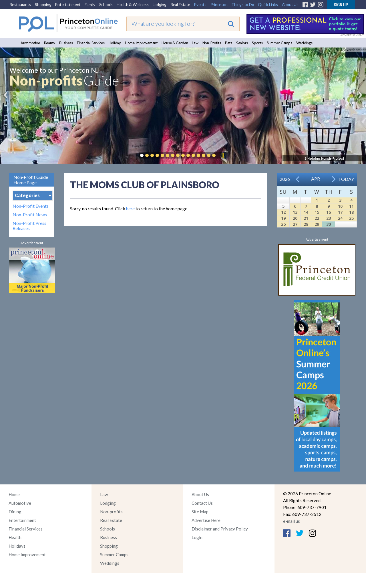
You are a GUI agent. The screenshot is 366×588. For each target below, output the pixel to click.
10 (340, 206)
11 (351, 206)
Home (14, 494)
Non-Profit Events (31, 206)
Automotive (30, 43)
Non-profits (111, 512)
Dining (15, 512)
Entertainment (68, 4)
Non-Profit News (30, 215)
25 (351, 218)
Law (195, 43)
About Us (290, 4)
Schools (106, 4)
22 (317, 218)
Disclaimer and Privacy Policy (220, 529)
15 (317, 212)
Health (15, 537)
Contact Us (202, 503)
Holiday (115, 43)
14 (306, 212)
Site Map (200, 512)
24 (340, 218)
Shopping (43, 4)
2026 (285, 179)
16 (329, 212)
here (130, 208)
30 (329, 224)
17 (340, 212)
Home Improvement (141, 43)
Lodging (160, 4)
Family (90, 4)
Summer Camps (280, 43)
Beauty (50, 43)
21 (306, 218)
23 (329, 218)
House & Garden (175, 43)
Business (66, 43)
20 (295, 218)
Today (346, 179)
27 (295, 224)
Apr (316, 179)
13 (295, 212)
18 (351, 212)
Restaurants (20, 4)
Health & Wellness (133, 4)
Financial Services (91, 43)
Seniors (242, 43)
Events (200, 4)
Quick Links (268, 4)
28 (306, 224)
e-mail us (292, 521)
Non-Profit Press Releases (29, 226)
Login (197, 537)
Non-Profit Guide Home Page (31, 180)
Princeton (219, 4)
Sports (257, 43)
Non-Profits (212, 43)
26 (283, 224)
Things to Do (243, 4)
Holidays (17, 546)
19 (283, 218)
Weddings (304, 43)
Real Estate (180, 4)
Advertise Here (206, 520)
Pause (222, 155)
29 (317, 224)
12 (283, 212)
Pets (229, 43)
